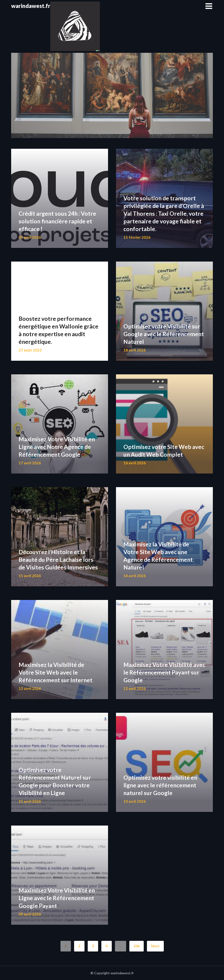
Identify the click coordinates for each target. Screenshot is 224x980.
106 (137, 946)
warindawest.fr (31, 6)
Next (155, 946)
